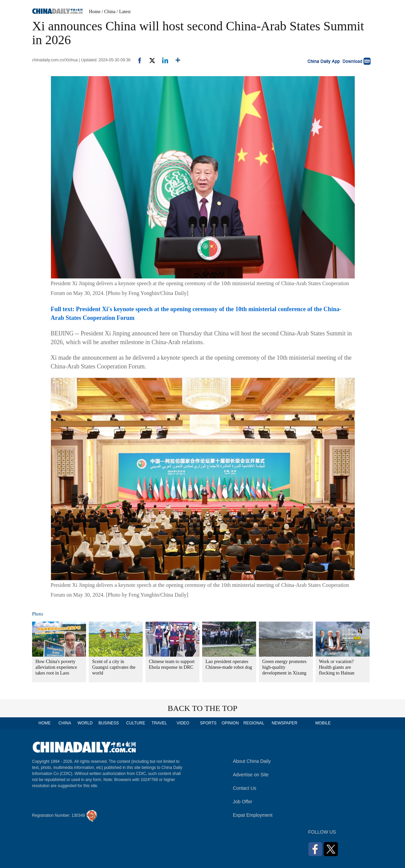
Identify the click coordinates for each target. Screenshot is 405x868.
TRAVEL (159, 723)
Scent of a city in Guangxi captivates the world (114, 667)
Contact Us (245, 788)
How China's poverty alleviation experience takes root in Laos (56, 667)
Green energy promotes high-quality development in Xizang (284, 667)
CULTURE (136, 723)
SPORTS (208, 723)
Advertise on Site (251, 775)
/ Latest (124, 12)
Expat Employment (253, 815)
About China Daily (252, 761)
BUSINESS (109, 723)
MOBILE (323, 723)
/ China (109, 12)
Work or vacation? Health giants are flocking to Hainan (337, 667)
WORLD (85, 723)
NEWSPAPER (284, 723)
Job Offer (242, 802)
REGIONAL (254, 723)
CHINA (65, 723)
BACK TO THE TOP (203, 708)
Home (95, 12)
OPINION (230, 723)
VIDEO (183, 723)
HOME (45, 723)
